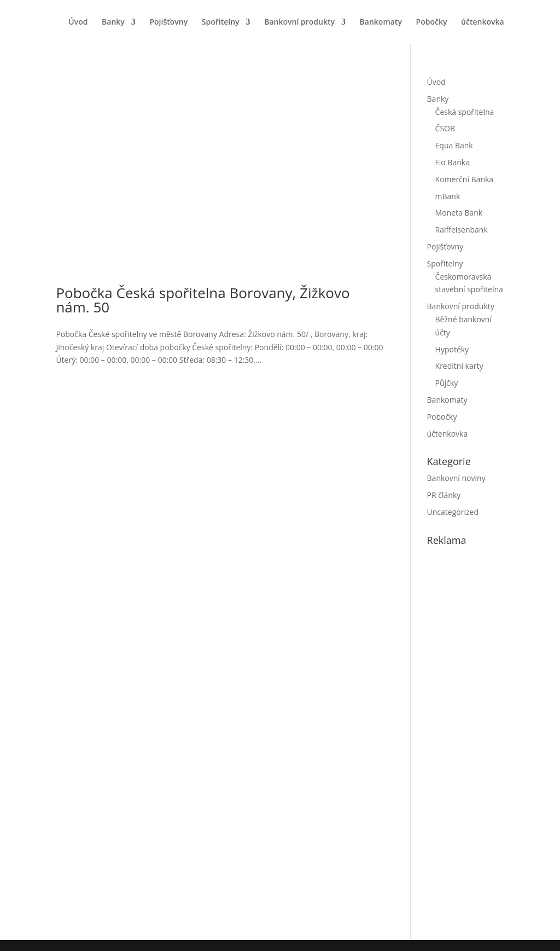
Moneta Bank (459, 213)
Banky (113, 22)
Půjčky (447, 383)
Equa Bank (454, 145)
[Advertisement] (494, 740)
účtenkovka (483, 22)
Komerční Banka (465, 179)
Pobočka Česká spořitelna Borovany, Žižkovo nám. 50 (203, 300)
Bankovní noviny (456, 478)
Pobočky (432, 22)
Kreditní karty (459, 366)
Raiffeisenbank (462, 230)
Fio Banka (453, 162)
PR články (444, 495)
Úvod (78, 22)
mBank (448, 196)
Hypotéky (452, 349)
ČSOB (445, 128)
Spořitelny (221, 22)
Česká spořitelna (465, 112)
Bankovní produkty (299, 22)
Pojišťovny (168, 22)
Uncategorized (453, 512)
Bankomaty (381, 22)
